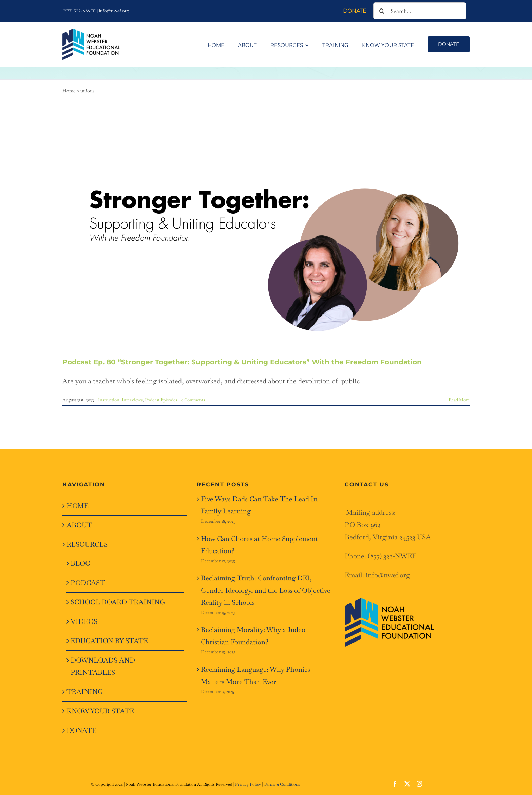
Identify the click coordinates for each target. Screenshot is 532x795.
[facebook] (395, 784)
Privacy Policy (248, 784)
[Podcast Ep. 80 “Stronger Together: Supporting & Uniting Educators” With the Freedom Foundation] (266, 241)
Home (69, 91)
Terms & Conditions (282, 784)
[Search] (382, 11)
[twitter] (407, 784)
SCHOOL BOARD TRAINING (118, 602)
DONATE (81, 730)
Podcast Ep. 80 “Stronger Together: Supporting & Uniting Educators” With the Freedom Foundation (242, 362)
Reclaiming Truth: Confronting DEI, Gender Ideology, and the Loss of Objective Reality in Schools (266, 590)
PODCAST (88, 583)
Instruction (109, 400)
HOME (78, 506)
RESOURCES (87, 544)
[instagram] (419, 784)
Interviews (132, 400)
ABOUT (79, 525)
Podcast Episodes (161, 400)
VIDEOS (84, 621)
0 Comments (193, 400)
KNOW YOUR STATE (100, 711)
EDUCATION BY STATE (109, 641)
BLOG (81, 563)
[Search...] (420, 11)
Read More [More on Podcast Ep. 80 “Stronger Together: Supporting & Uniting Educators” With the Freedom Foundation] (459, 400)
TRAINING (85, 692)
